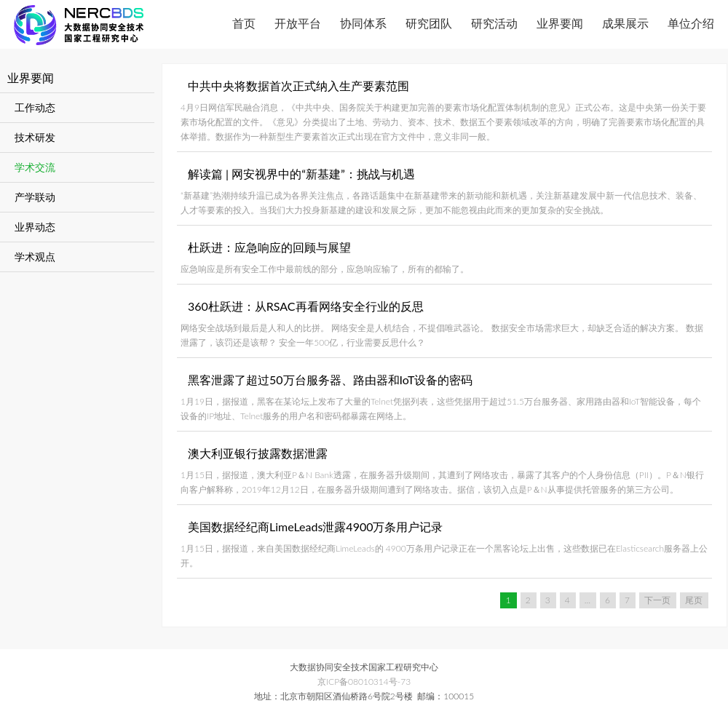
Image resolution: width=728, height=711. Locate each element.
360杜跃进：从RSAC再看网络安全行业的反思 (306, 306)
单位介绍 (691, 23)
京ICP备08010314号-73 (364, 682)
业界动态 (35, 227)
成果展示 (625, 23)
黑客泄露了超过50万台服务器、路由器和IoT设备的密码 (330, 380)
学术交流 (35, 167)
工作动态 (35, 107)
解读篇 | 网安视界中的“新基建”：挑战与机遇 (301, 174)
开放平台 (298, 23)
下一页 (657, 600)
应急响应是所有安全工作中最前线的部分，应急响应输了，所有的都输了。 (325, 269)
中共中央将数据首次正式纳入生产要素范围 (298, 86)
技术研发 (35, 137)
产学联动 (35, 197)
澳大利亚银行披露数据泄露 (258, 453)
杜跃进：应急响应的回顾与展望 (269, 247)
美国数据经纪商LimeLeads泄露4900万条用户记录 (315, 527)
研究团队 (429, 23)
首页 (244, 23)
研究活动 (494, 23)
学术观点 (35, 257)
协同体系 (363, 23)
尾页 (694, 600)
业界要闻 (560, 23)
